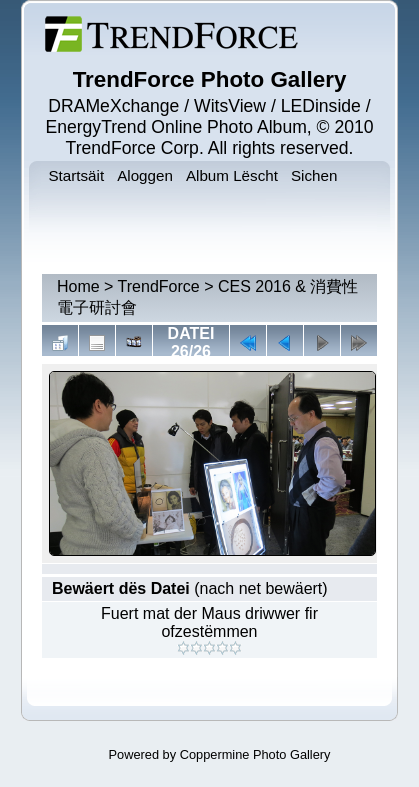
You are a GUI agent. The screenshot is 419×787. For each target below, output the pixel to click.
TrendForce (159, 286)
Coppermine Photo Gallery (255, 754)
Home (78, 286)
